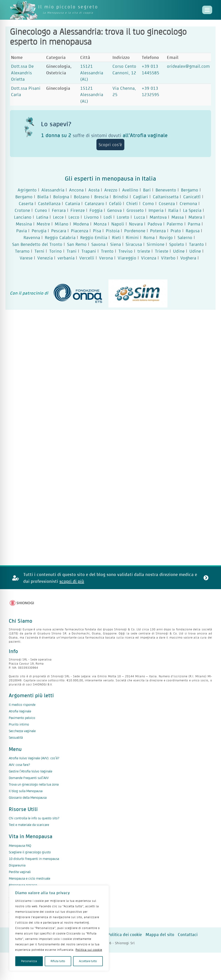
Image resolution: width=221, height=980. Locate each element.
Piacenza (80, 231)
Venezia (45, 258)
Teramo (22, 251)
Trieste (162, 251)
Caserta (26, 203)
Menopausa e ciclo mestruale (29, 878)
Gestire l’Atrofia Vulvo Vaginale (31, 771)
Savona (98, 244)
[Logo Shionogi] (22, 603)
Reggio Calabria (60, 237)
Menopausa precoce (23, 885)
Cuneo (41, 210)
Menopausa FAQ (20, 846)
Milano (62, 224)
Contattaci (188, 935)
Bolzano (82, 197)
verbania (66, 258)
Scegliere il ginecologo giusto (30, 852)
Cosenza (167, 203)
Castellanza (49, 203)
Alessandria (53, 190)
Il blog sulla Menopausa (26, 791)
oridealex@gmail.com (188, 66)
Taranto (196, 244)
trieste (144, 251)
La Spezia (192, 210)
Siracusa (134, 244)
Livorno (92, 217)
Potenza (158, 231)
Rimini (132, 237)
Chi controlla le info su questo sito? (34, 818)
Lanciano (23, 217)
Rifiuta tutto (58, 961)
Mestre (43, 224)
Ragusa (193, 231)
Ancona (76, 190)
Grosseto (135, 210)
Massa (178, 217)
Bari (147, 190)
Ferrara (59, 210)
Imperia (156, 210)
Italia (173, 210)
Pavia (22, 231)
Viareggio (127, 258)
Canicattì (192, 197)
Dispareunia (17, 865)
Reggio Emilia (94, 237)
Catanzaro (95, 203)
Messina (24, 224)
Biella (43, 197)
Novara (136, 224)
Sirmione (156, 244)
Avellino (130, 190)
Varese (26, 258)
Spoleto (177, 244)
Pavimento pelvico (22, 718)
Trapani (89, 251)
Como (148, 203)
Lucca (140, 217)
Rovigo (166, 237)
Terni (39, 251)
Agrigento (27, 190)
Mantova (158, 217)
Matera (195, 217)
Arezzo (111, 190)
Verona (106, 258)
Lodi (108, 217)
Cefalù (115, 203)
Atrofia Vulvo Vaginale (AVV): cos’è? (34, 758)
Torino (56, 251)
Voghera (188, 258)
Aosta (94, 190)
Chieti (132, 203)
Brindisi (121, 197)
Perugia (39, 231)
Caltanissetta (166, 197)
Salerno (185, 237)
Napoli (118, 224)
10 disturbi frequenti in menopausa (34, 859)
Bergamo (190, 190)
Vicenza (149, 258)
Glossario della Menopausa (28, 797)
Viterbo (168, 258)
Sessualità (16, 737)
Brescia (101, 197)
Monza (100, 224)
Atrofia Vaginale (20, 711)
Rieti (117, 237)
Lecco (74, 217)
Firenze (78, 210)
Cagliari (141, 197)
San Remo (77, 244)
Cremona (188, 203)
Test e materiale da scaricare (29, 825)
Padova (155, 224)
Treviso (126, 251)
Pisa (97, 231)
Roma (149, 237)
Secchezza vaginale (22, 731)
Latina (42, 217)
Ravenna (32, 237)
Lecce (58, 217)
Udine (179, 251)
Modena (81, 224)
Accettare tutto (88, 961)
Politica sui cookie (89, 950)
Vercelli (87, 258)
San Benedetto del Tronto (37, 244)
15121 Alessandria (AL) (92, 73)
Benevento (166, 190)
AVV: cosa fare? (19, 765)
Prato (176, 231)
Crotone (22, 210)
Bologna (61, 197)
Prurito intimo (19, 724)
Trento (107, 251)
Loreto (123, 217)
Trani (72, 251)
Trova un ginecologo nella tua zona (34, 784)
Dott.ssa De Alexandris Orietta (22, 73)
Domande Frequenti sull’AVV (29, 778)
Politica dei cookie (125, 935)
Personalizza (29, 961)
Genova (115, 210)
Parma (194, 224)
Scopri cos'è (110, 145)
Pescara (59, 231)
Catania (73, 203)
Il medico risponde (22, 705)
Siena (116, 244)
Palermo (175, 224)
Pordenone (135, 231)
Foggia (96, 210)
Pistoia (113, 231)
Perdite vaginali (20, 872)
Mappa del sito (160, 935)
